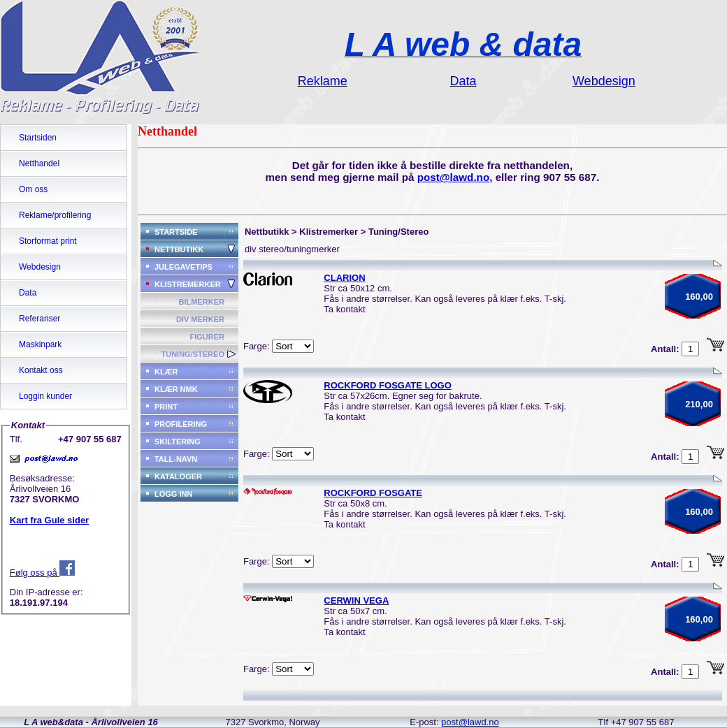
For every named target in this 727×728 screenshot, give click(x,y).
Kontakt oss (41, 370)
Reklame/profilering (55, 215)
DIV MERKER (200, 319)
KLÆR (166, 372)
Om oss (33, 189)
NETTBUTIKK (179, 249)
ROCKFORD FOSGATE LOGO (387, 385)
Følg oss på (43, 573)
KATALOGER (178, 476)
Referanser (39, 319)
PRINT (166, 407)
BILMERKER (202, 302)
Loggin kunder (45, 396)
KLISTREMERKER (188, 284)
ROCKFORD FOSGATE (373, 493)
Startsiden (38, 138)
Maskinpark (40, 344)
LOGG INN (173, 494)
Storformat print (48, 241)
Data (28, 293)
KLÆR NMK (176, 389)
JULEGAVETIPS (183, 267)
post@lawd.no (454, 177)
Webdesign (40, 267)
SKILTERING (178, 442)
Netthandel (39, 163)
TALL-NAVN (176, 459)
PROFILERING (181, 424)
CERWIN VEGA (356, 600)
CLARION (344, 278)
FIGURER (207, 337)
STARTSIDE (176, 232)
